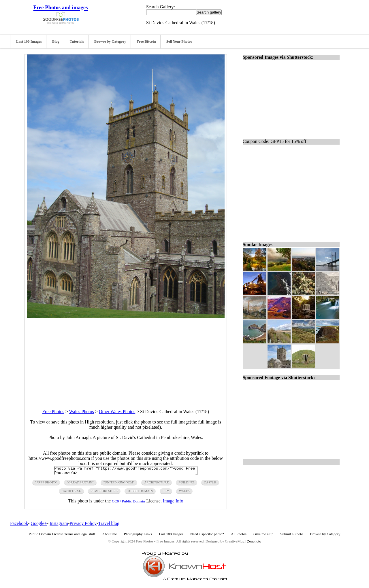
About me (110, 536)
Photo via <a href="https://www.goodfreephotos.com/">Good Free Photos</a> (126, 472)
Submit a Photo (292, 536)
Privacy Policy (83, 525)
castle (210, 484)
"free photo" (46, 484)
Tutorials (77, 41)
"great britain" (80, 484)
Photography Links (138, 536)
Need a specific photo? (207, 536)
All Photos (239, 536)
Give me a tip (263, 536)
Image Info (173, 503)
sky (166, 493)
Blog (56, 41)
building (187, 484)
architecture (156, 484)
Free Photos (53, 412)
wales (184, 493)
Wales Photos (82, 412)
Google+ (39, 525)
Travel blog (109, 525)
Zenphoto (254, 543)
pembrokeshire (104, 493)
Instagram (59, 525)
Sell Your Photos (179, 41)
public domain (140, 493)
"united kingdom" (119, 484)
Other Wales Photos (117, 412)
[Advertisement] (126, 358)
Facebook (19, 525)
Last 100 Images (29, 41)
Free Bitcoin (146, 41)
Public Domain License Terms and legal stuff (62, 536)
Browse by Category (110, 41)
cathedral (71, 493)
